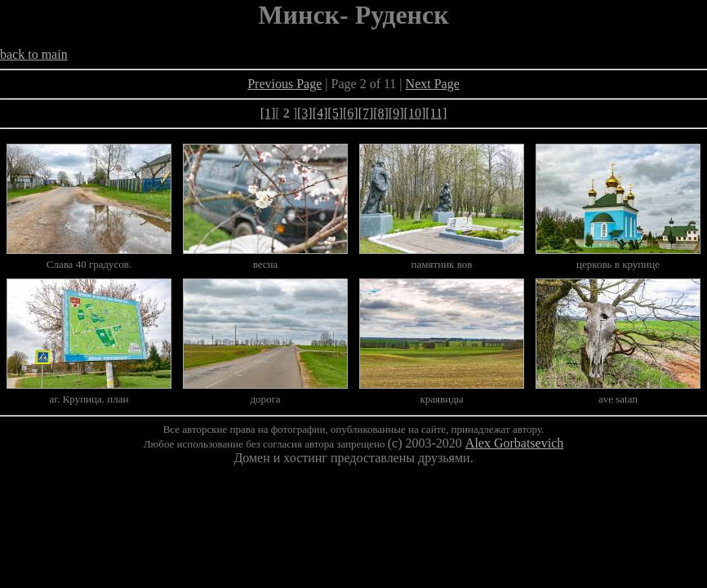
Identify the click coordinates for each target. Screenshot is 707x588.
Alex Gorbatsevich (514, 443)
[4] (320, 113)
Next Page (433, 84)
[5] (335, 113)
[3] (305, 113)
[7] (366, 113)
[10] (415, 113)
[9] (396, 113)
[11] (436, 113)
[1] (268, 113)
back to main (34, 54)
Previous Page (285, 84)
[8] (381, 113)
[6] (351, 113)
